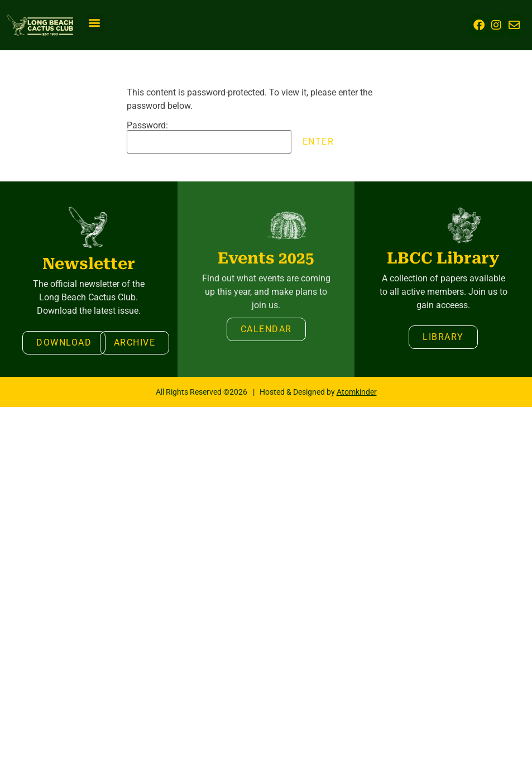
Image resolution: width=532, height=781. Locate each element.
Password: (209, 137)
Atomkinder (357, 392)
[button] (95, 23)
